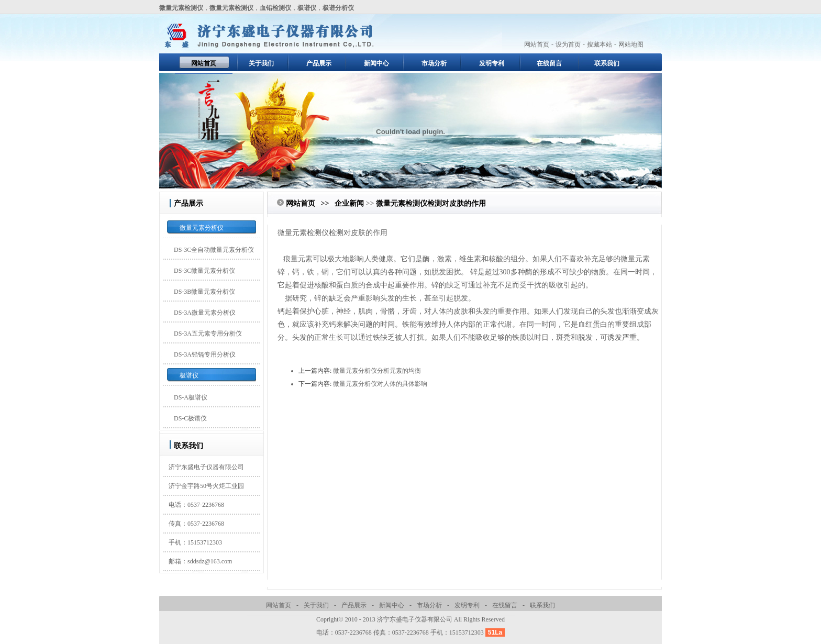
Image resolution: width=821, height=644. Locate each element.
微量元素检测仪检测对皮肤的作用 (431, 203)
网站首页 (537, 45)
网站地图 (631, 45)
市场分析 (434, 63)
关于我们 (261, 63)
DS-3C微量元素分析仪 (204, 271)
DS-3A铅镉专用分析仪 (205, 354)
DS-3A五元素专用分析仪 (208, 334)
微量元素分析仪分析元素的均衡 (377, 371)
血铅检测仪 (275, 8)
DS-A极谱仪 (191, 397)
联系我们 (607, 63)
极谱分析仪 (338, 8)
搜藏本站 (600, 45)
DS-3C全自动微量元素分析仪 (214, 250)
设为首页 (568, 45)
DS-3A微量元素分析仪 (205, 313)
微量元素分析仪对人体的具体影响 (380, 384)
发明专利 (492, 63)
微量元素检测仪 (181, 8)
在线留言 (549, 63)
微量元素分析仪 (202, 228)
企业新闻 (349, 203)
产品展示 (319, 63)
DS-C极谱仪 (190, 418)
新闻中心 (376, 63)
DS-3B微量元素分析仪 (204, 292)
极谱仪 (307, 8)
